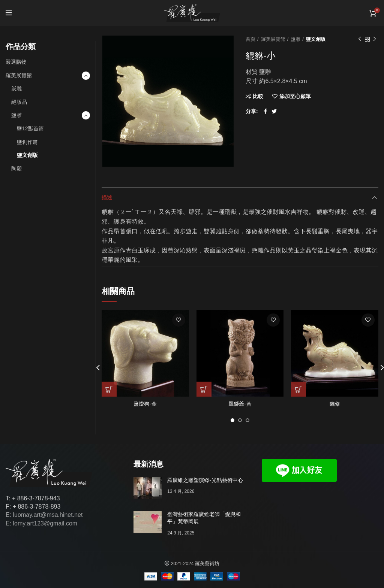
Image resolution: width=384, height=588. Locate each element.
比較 (258, 96)
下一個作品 (375, 39)
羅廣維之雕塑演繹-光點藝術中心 (205, 480)
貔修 (335, 404)
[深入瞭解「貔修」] (298, 389)
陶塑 (16, 169)
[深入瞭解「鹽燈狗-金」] (109, 389)
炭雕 (16, 88)
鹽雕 (295, 39)
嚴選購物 (16, 62)
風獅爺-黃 (240, 404)
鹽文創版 (316, 39)
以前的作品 (360, 39)
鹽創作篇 (27, 142)
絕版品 (19, 102)
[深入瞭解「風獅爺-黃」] (204, 389)
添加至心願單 (295, 96)
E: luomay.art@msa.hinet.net (44, 515)
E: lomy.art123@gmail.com (41, 523)
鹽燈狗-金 (145, 404)
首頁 (250, 39)
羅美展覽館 (273, 39)
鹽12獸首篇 (30, 128)
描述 (107, 197)
